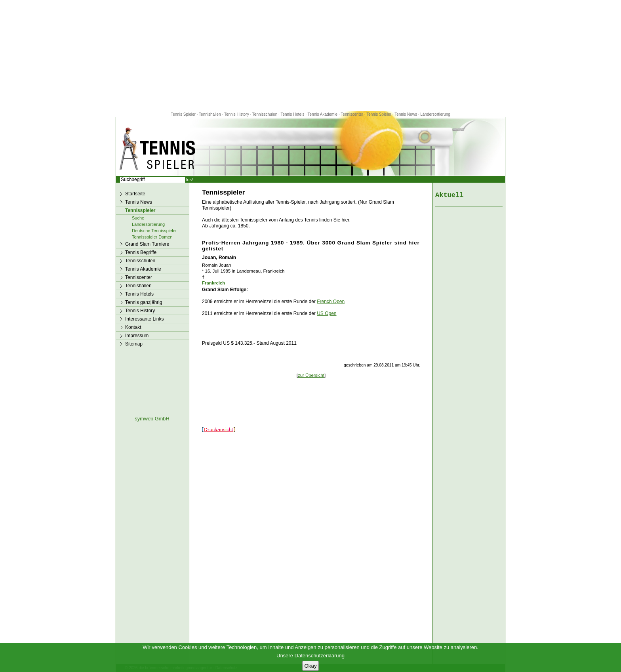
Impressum (137, 336)
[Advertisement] (310, 55)
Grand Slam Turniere (147, 244)
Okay (310, 666)
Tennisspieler (140, 210)
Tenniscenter (352, 114)
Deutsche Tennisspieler (154, 231)
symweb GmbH (152, 419)
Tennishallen (210, 114)
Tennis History (237, 114)
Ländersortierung (435, 114)
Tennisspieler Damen (152, 237)
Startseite (135, 194)
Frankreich (213, 283)
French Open (331, 302)
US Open (327, 313)
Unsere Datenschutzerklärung (310, 656)
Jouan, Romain (219, 258)
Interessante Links (144, 319)
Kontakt (133, 327)
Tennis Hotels (293, 114)
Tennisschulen (265, 114)
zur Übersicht (311, 375)
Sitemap (134, 344)
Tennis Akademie (323, 114)
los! (190, 179)
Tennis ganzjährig (144, 302)
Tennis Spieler (183, 114)
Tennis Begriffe (141, 252)
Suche (138, 218)
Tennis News (406, 114)
